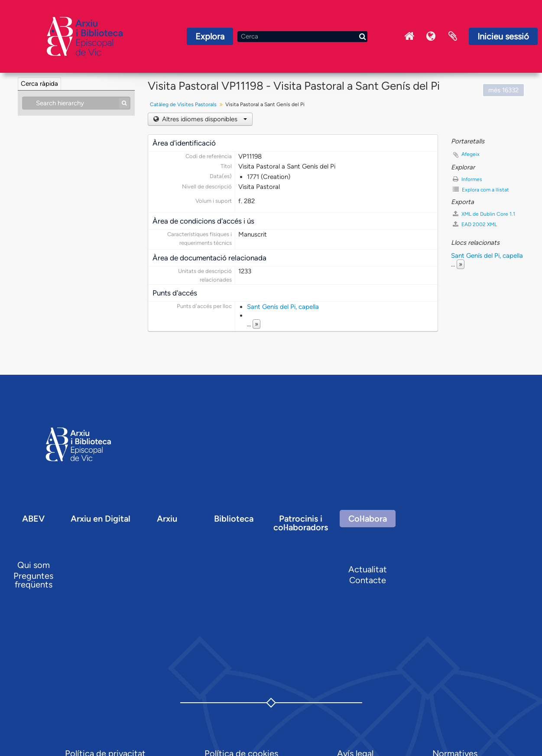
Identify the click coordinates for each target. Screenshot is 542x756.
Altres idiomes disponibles (204, 119)
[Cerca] (302, 37)
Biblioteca (234, 519)
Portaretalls (453, 36)
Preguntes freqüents (33, 580)
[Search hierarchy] (76, 103)
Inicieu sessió (503, 36)
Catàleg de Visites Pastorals (183, 104)
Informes (467, 179)
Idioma (431, 36)
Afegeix (471, 154)
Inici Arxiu (409, 36)
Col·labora (368, 519)
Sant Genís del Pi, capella (283, 307)
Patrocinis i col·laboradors (301, 523)
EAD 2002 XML (475, 224)
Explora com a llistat (481, 190)
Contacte (368, 580)
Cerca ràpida (39, 84)
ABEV (33, 519)
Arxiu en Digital (101, 519)
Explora (210, 36)
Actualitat (368, 569)
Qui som (34, 565)
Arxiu (167, 519)
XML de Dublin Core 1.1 (484, 214)
